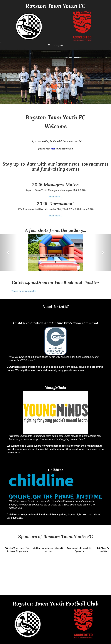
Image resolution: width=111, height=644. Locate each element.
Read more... (56, 197)
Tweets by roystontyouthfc (24, 291)
